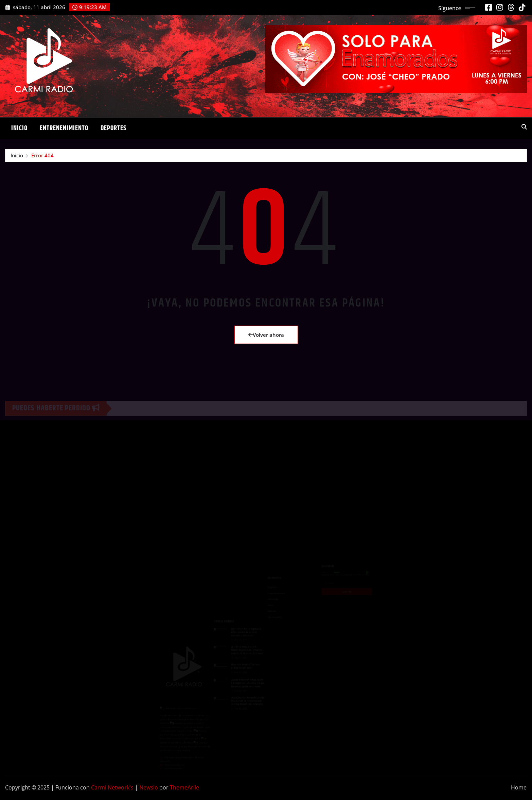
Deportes (113, 128)
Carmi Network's (112, 787)
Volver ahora (266, 335)
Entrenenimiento (64, 128)
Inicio (19, 128)
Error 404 (42, 155)
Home (519, 787)
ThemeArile (184, 787)
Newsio (149, 787)
